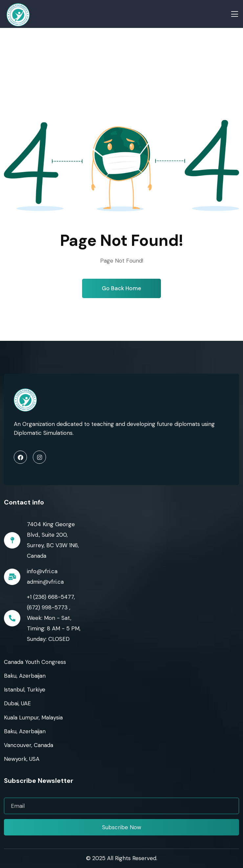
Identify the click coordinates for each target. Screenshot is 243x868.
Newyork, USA (22, 759)
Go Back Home (121, 288)
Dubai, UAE (17, 703)
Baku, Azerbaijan (25, 676)
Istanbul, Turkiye (25, 690)
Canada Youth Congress (35, 662)
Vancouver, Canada (29, 745)
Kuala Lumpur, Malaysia (33, 717)
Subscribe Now (122, 827)
